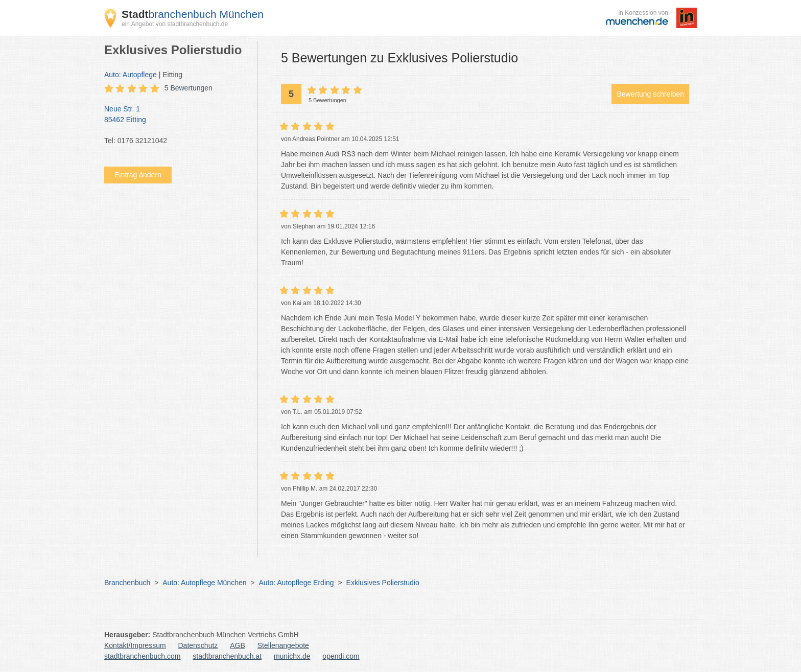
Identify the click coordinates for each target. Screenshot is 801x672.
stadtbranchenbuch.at (227, 656)
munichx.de (292, 656)
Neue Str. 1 (176, 115)
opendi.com (341, 656)
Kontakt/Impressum (135, 645)
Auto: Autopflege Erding (296, 583)
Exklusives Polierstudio (383, 583)
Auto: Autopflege (131, 75)
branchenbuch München (193, 14)
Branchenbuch (127, 583)
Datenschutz (198, 645)
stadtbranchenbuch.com (142, 656)
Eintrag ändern (138, 175)
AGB (238, 645)
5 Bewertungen (189, 88)
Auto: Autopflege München (204, 583)
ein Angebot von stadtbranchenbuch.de (175, 24)
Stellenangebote (283, 645)
